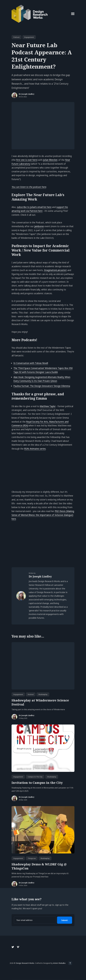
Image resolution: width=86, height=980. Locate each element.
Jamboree (39, 226)
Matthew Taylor (48, 406)
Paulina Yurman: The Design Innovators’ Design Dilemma (42, 386)
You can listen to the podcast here (29, 187)
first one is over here (27, 160)
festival (31, 694)
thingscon (32, 858)
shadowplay (43, 694)
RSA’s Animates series (35, 449)
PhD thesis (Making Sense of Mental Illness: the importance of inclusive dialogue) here (43, 515)
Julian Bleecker (50, 160)
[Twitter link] (13, 947)
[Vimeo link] (18, 947)
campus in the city (35, 777)
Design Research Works (25, 963)
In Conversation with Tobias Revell (31, 363)
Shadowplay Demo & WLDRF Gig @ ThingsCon (39, 866)
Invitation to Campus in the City (37, 783)
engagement (29, 37)
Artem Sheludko (59, 963)
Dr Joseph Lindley (27, 94)
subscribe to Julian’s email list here (34, 207)
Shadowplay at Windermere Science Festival (40, 702)
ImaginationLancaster (55, 270)
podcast (16, 37)
